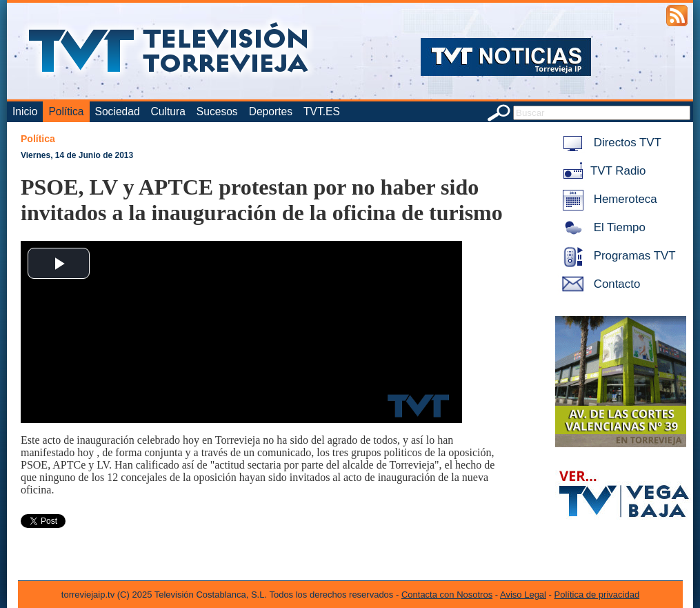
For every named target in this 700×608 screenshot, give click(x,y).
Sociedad (118, 111)
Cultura (168, 111)
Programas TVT (617, 256)
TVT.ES (322, 111)
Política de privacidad (597, 595)
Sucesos (217, 111)
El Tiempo (601, 227)
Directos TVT (609, 143)
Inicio (25, 111)
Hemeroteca (607, 199)
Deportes (271, 111)
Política (66, 111)
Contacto (599, 284)
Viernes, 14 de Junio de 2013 (77, 155)
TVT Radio (601, 171)
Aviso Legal (523, 595)
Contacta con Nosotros (447, 595)
